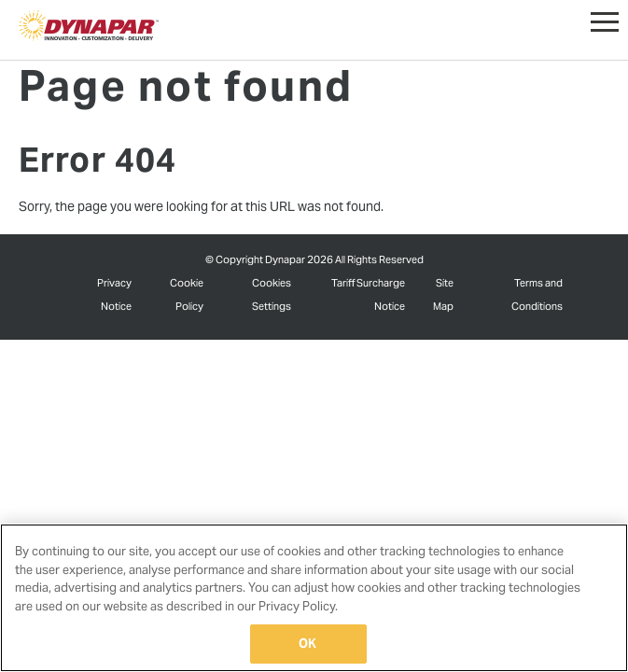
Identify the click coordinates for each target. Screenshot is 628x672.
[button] (605, 18)
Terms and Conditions (537, 294)
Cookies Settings (272, 294)
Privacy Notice (114, 294)
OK (307, 644)
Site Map (443, 294)
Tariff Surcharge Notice (368, 294)
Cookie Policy (187, 294)
